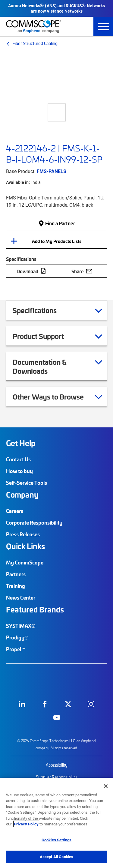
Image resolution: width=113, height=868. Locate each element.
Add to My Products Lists (57, 241)
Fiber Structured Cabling (35, 43)
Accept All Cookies (56, 857)
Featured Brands (35, 609)
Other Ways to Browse (56, 397)
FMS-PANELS (52, 171)
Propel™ (16, 649)
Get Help (21, 443)
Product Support (46, 336)
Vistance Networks (65, 11)
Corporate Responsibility (34, 522)
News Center (21, 597)
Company (22, 495)
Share (82, 271)
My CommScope (25, 562)
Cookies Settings (56, 840)
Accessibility (57, 765)
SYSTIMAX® (21, 626)
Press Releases (23, 534)
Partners (16, 574)
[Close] (106, 786)
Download (31, 271)
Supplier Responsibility (56, 777)
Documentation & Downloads (57, 366)
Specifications (42, 310)
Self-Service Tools (27, 483)
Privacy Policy (26, 824)
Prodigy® (17, 637)
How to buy (19, 471)
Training (16, 586)
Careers (15, 511)
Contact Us (18, 459)
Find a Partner (57, 223)
